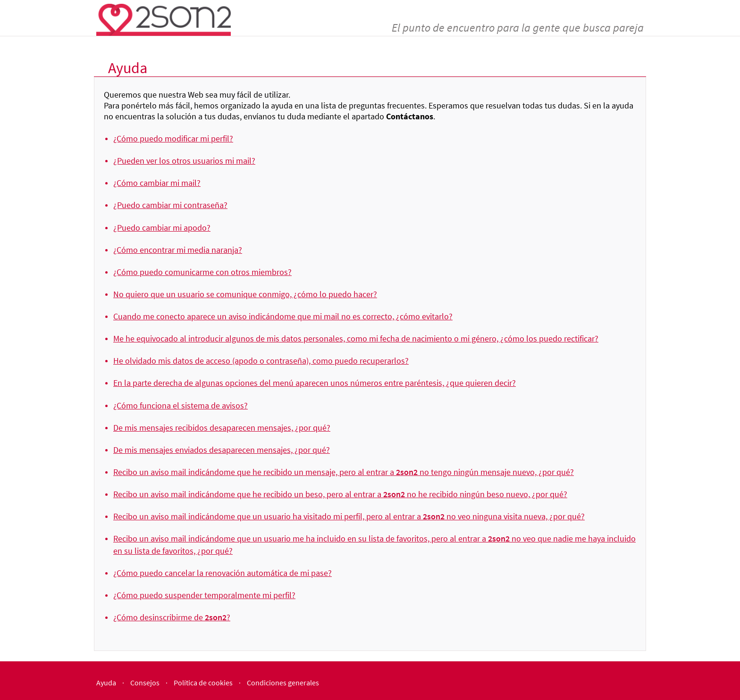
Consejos (145, 683)
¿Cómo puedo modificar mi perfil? (173, 138)
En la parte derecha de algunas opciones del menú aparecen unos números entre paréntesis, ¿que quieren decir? (315, 383)
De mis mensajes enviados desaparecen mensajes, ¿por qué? (222, 450)
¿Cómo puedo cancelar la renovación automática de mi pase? (223, 573)
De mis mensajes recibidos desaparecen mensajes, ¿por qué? (222, 428)
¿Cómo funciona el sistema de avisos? (181, 405)
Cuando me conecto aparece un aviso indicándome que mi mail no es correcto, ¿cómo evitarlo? (283, 316)
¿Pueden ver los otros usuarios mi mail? (184, 161)
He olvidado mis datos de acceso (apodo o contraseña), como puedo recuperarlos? (261, 361)
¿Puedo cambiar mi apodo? (162, 228)
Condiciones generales (283, 683)
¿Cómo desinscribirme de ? (172, 617)
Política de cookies (203, 683)
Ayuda (106, 683)
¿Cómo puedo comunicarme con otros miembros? (202, 272)
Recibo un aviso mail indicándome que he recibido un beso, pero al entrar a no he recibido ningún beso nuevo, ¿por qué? (340, 494)
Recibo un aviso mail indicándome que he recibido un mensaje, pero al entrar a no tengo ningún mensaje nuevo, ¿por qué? (344, 472)
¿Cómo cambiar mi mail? (157, 183)
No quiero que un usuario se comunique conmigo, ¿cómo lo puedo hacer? (245, 294)
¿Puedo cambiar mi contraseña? (170, 205)
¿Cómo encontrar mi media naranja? (178, 250)
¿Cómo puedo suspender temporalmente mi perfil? (204, 595)
